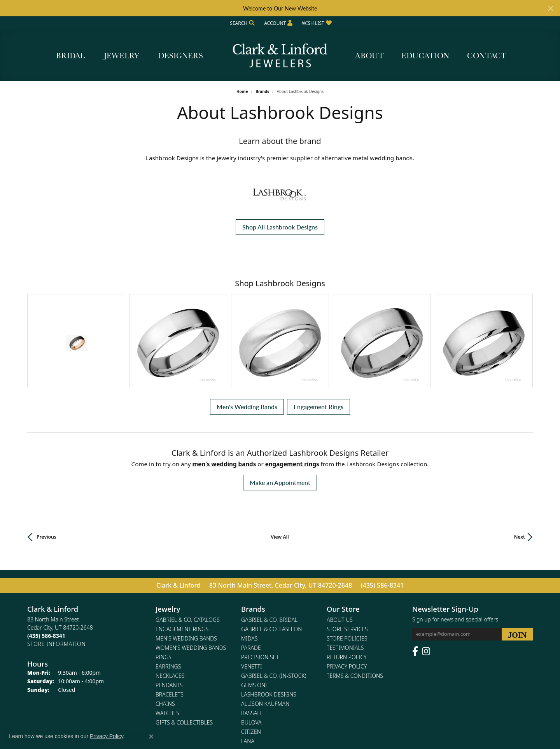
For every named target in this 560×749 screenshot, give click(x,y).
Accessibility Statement (326, 721)
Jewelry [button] (122, 55)
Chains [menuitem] (165, 636)
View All (280, 469)
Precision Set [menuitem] (260, 589)
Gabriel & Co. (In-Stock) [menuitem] (274, 608)
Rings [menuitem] (164, 589)
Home (242, 91)
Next (520, 469)
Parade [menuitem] (251, 580)
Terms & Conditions (355, 608)
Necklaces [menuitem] (170, 608)
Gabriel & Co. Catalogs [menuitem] (188, 552)
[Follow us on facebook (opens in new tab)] (415, 584)
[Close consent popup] (151, 737)
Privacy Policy (347, 599)
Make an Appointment (280, 414)
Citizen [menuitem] (251, 664)
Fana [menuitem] (248, 673)
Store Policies (347, 571)
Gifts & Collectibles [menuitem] (184, 655)
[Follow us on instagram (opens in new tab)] (426, 584)
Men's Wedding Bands (247, 339)
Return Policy (347, 589)
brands (262, 91)
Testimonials (345, 580)
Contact (487, 55)
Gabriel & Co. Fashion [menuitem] (272, 561)
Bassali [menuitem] (251, 645)
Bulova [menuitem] (251, 655)
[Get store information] (56, 576)
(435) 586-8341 (382, 517)
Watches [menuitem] (167, 645)
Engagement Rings (318, 339)
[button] (241, 23)
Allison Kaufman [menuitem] (265, 636)
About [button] (369, 55)
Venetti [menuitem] (251, 599)
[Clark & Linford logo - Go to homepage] (280, 56)
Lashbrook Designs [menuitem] (269, 627)
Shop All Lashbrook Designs (280, 227)
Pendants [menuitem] (169, 617)
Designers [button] (181, 55)
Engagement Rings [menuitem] (182, 561)
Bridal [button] (70, 55)
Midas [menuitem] (249, 571)
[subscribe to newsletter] (517, 567)
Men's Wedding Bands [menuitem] (186, 571)
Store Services (347, 561)
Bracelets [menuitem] (170, 627)
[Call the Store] (46, 568)
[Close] (550, 8)
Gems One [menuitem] (255, 617)
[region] (280, 307)
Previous (46, 469)
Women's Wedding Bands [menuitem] (191, 580)
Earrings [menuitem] (168, 599)
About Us (340, 552)
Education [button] (425, 55)
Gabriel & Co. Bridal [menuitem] (269, 552)
